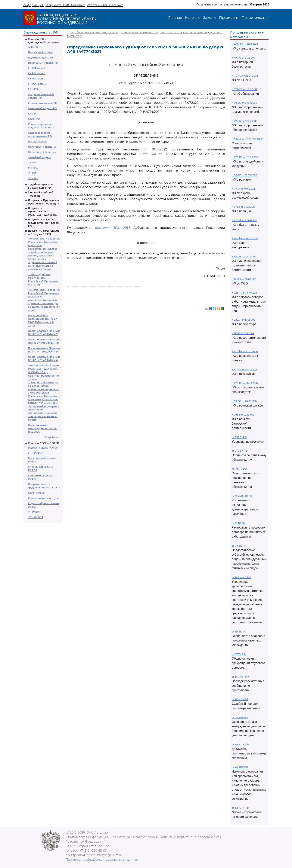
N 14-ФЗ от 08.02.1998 (244, 279)
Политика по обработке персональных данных (102, 860)
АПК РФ (33, 47)
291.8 (127, 228)
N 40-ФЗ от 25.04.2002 (245, 76)
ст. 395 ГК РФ (239, 469)
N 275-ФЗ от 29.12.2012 (244, 121)
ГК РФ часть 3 (37, 79)
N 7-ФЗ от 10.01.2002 (243, 189)
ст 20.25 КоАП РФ (242, 496)
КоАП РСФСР (36, 493)
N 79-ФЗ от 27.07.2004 (244, 103)
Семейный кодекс (40, 157)
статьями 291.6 (107, 228)
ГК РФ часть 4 (37, 84)
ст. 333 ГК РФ (239, 437)
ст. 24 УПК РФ (240, 717)
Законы (210, 18)
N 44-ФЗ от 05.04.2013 (244, 370)
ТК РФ (32, 162)
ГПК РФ (33, 89)
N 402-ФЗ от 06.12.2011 (244, 220)
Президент (229, 18)
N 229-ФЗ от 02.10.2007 (245, 383)
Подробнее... (52, 437)
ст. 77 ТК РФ (239, 654)
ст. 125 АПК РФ (240, 808)
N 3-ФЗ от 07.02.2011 (243, 207)
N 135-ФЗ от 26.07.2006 (245, 238)
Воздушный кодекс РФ (43, 63)
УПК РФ (33, 178)
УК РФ (32, 173)
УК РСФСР (35, 512)
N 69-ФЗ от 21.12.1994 (243, 58)
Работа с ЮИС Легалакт (105, 5)
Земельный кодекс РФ (42, 108)
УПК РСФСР (36, 517)
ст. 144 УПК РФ (240, 677)
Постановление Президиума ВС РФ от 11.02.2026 (42, 428)
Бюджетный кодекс (41, 52)
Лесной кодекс (38, 141)
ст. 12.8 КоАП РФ (241, 577)
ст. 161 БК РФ (239, 632)
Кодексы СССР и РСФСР (43, 443)
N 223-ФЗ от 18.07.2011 (244, 293)
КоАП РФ (34, 119)
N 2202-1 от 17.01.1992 (243, 320)
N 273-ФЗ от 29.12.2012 (244, 89)
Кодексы (193, 18)
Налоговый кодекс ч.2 (42, 152)
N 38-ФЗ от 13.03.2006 (244, 175)
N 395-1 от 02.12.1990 (243, 415)
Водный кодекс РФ (40, 57)
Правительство (255, 18)
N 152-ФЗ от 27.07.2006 (245, 351)
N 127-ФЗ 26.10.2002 (243, 333)
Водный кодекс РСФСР (43, 448)
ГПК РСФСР (36, 453)
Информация (33, 5)
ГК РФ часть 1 (37, 68)
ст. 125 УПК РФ (240, 699)
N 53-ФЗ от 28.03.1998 (244, 401)
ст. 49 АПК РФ (240, 767)
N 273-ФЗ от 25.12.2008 (245, 157)
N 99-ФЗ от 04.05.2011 (244, 257)
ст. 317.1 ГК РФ (240, 451)
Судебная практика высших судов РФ (94, 32)
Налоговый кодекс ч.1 (42, 147)
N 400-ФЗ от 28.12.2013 (245, 44)
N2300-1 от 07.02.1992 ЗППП (248, 139)
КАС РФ (33, 114)
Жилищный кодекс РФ (43, 103)
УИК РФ (33, 168)
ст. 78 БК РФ (239, 546)
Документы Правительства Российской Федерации (44, 211)
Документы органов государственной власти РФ (44, 223)
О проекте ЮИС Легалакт (65, 5)
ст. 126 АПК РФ (240, 745)
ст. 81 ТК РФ (238, 523)
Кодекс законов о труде (43, 498)
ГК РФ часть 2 (37, 73)
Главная (175, 18)
